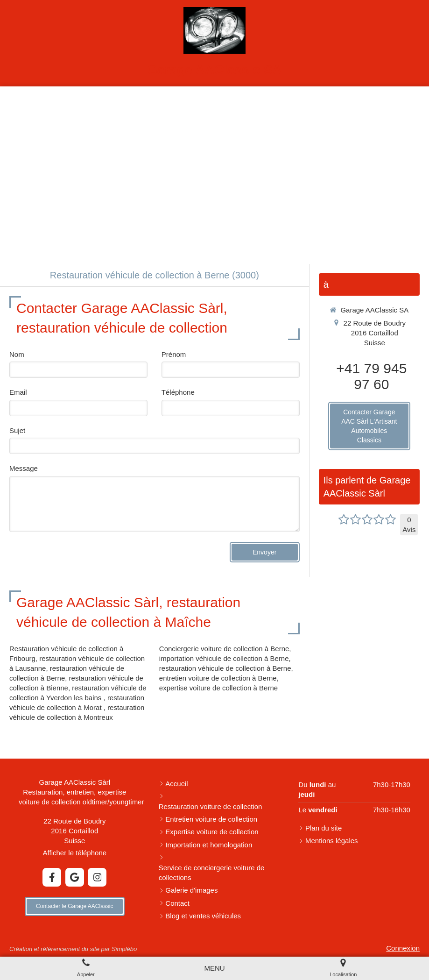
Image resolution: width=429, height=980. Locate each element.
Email (18, 392)
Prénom (174, 354)
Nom (17, 354)
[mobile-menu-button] (214, 968)
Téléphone (178, 392)
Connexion (403, 948)
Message (24, 468)
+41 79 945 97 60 (371, 376)
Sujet (17, 430)
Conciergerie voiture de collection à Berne (224, 649)
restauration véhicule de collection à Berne (225, 668)
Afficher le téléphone (75, 853)
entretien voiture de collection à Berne (218, 678)
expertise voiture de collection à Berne (218, 688)
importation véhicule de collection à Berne (224, 658)
